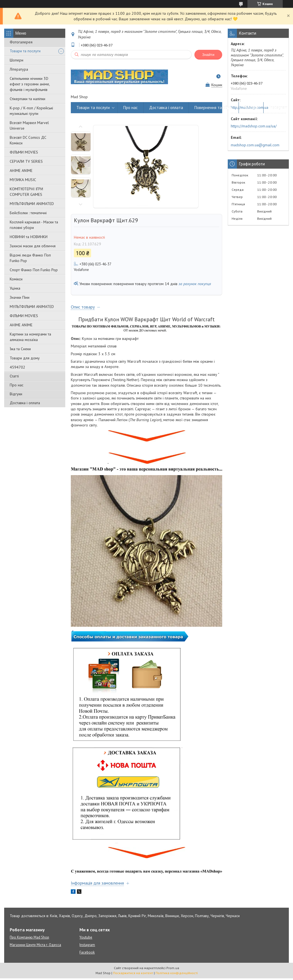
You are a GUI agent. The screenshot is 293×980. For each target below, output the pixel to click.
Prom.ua (173, 968)
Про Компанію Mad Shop (29, 937)
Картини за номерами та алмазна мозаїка (30, 337)
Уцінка (15, 288)
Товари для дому (25, 358)
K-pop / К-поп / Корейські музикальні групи (31, 111)
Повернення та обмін (214, 108)
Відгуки (16, 394)
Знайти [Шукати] (208, 55)
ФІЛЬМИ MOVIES (24, 152)
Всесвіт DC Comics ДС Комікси (28, 140)
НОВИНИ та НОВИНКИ (29, 237)
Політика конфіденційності (177, 973)
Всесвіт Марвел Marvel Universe (29, 125)
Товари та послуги (25, 51)
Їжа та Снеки (20, 349)
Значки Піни (20, 297)
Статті (14, 376)
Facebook (87, 952)
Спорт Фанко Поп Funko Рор (34, 270)
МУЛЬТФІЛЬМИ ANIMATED (32, 204)
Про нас (17, 385)
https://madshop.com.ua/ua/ (254, 126)
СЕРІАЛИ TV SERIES (26, 161)
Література (19, 69)
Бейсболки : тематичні (28, 213)
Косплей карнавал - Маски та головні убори (34, 225)
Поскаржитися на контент (133, 973)
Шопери (17, 60)
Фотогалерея (21, 42)
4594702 (17, 367)
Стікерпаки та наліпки (27, 99)
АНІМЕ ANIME (21, 171)
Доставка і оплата (25, 403)
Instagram (278, 108)
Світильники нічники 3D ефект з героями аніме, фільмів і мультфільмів (30, 84)
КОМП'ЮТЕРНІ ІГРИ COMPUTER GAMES (26, 192)
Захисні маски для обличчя (33, 246)
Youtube (86, 937)
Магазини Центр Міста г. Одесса (35, 945)
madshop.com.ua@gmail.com (255, 145)
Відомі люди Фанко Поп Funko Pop (30, 258)
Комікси (16, 279)
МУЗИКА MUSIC (23, 180)
